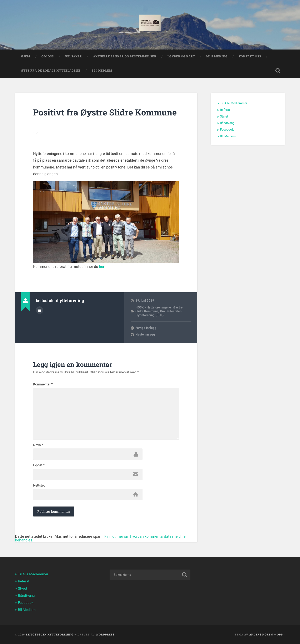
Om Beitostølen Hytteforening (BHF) (158, 313)
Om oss (48, 56)
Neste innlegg (145, 334)
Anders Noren (261, 634)
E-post (39, 465)
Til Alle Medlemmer (234, 103)
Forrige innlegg (146, 328)
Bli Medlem (102, 71)
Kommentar (43, 384)
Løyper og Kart (181, 56)
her (102, 267)
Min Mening (217, 56)
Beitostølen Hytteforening (50, 634)
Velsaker (73, 56)
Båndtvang (227, 123)
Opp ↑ (281, 634)
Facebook (227, 130)
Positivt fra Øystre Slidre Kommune (105, 112)
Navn (38, 445)
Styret (224, 116)
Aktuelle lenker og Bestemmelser (125, 56)
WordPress (105, 634)
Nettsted (39, 485)
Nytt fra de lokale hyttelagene (51, 71)
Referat (225, 110)
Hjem (25, 56)
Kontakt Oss (250, 56)
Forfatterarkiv (40, 310)
